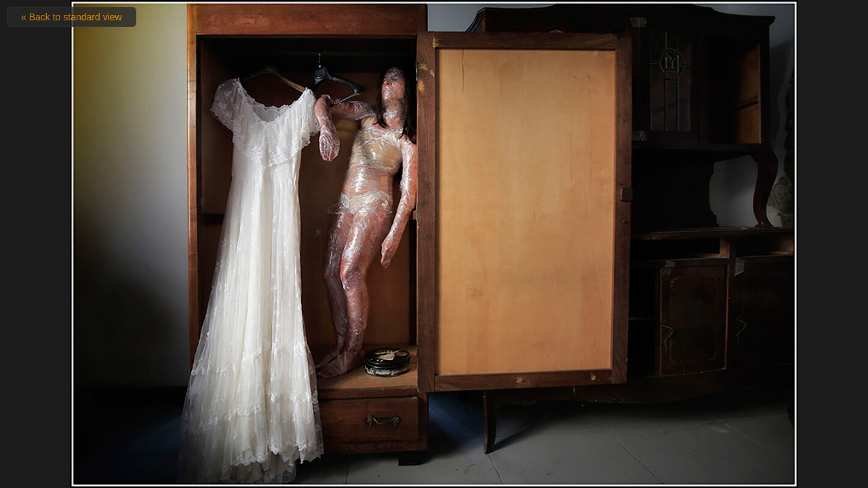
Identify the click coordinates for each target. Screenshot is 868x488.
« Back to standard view (72, 17)
